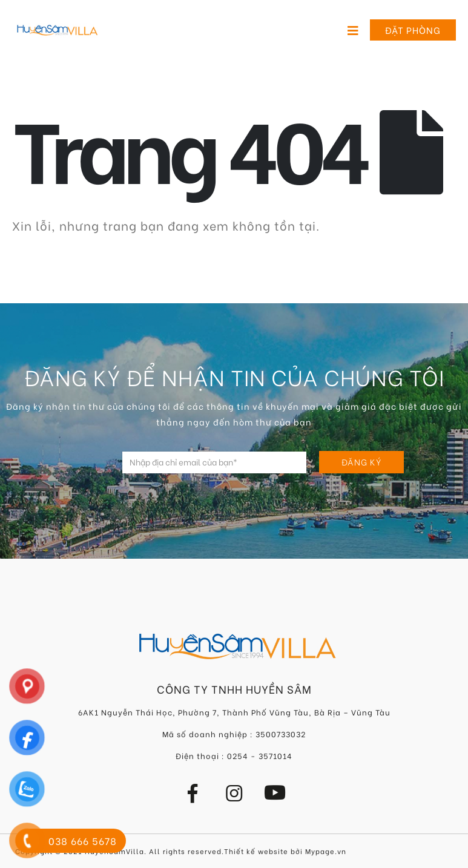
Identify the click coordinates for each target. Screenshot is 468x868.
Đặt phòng (413, 30)
